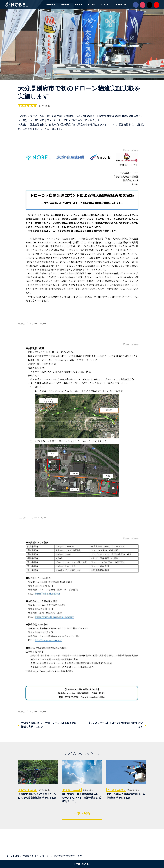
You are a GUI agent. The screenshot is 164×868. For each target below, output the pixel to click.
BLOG (91, 5)
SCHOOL (105, 5)
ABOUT (65, 5)
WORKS (50, 5)
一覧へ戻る (82, 813)
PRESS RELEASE (28, 106)
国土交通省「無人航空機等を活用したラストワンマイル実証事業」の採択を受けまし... (82, 798)
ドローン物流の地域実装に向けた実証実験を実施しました (126, 796)
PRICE (79, 5)
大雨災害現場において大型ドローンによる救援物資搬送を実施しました (37, 796)
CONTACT (123, 5)
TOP (8, 856)
